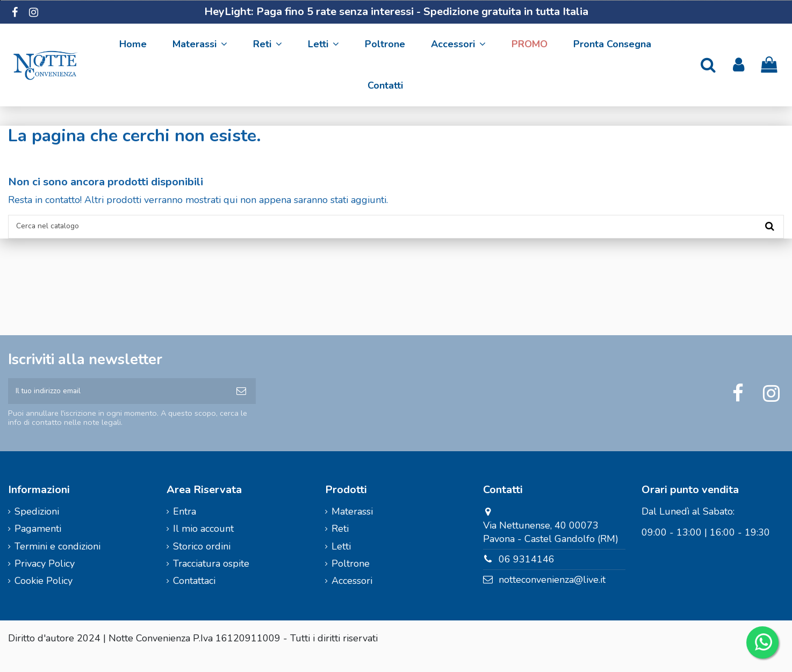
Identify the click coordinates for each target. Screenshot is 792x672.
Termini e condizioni (57, 561)
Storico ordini (202, 561)
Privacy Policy (45, 579)
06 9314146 (527, 575)
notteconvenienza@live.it (552, 595)
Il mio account (203, 544)
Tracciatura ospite (211, 579)
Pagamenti (38, 544)
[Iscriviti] (241, 403)
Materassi (352, 527)
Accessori (352, 596)
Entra (185, 527)
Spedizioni (37, 527)
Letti (341, 561)
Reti (340, 544)
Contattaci (194, 596)
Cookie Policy (44, 596)
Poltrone (351, 579)
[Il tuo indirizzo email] (117, 403)
